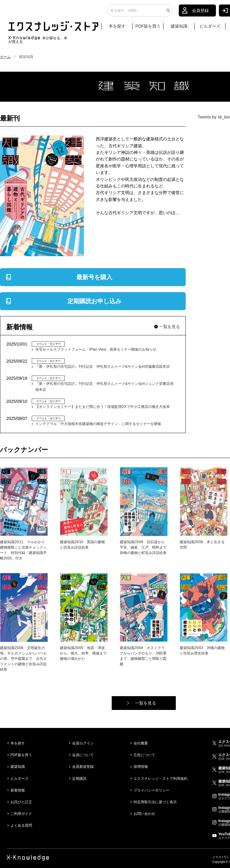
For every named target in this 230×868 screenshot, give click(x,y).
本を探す (120, 29)
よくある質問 (21, 825)
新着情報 (18, 790)
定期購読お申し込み (94, 301)
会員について (83, 755)
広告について (144, 755)
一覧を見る (170, 327)
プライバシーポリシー (152, 790)
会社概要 (141, 743)
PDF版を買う (148, 29)
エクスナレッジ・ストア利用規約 (161, 779)
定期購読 (79, 779)
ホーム (5, 57)
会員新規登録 (83, 767)
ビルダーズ (210, 29)
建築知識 (179, 29)
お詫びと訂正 (21, 802)
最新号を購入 (94, 277)
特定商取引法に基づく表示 (155, 802)
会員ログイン (83, 743)
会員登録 (200, 13)
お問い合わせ (144, 814)
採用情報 (141, 767)
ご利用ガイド (21, 814)
